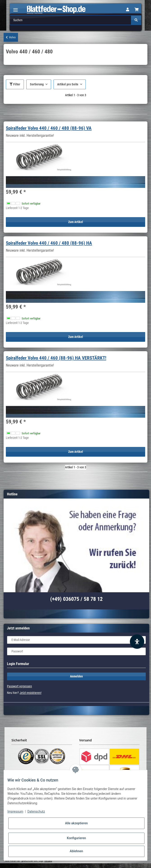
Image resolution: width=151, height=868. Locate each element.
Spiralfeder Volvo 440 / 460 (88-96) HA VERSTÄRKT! (56, 358)
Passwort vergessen (19, 686)
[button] (128, 10)
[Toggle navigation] (16, 8)
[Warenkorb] (137, 10)
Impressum (15, 811)
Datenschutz (36, 811)
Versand (48, 861)
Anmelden (76, 676)
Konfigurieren (76, 838)
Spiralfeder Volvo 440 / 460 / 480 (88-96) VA (49, 128)
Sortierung (37, 84)
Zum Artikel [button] (76, 222)
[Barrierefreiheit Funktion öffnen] (137, 642)
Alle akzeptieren (76, 823)
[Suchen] (70, 20)
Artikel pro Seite (68, 84)
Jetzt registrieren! (30, 693)
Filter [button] (15, 84)
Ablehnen (76, 851)
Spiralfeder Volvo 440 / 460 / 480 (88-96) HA (49, 243)
